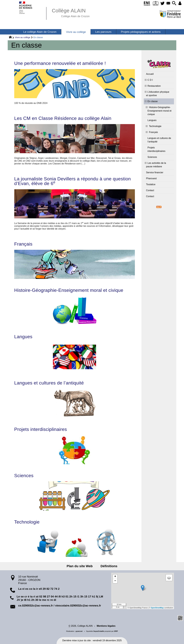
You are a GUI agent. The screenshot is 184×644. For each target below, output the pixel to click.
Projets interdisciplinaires (41, 429)
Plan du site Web (80, 566)
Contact (150, 190)
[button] (174, 3)
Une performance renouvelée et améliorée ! (60, 63)
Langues (23, 337)
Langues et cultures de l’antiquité (49, 383)
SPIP (116, 631)
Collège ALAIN (71, 12)
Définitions (109, 566)
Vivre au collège (23, 37)
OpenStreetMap (157, 608)
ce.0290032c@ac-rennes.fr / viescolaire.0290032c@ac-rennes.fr (60, 606)
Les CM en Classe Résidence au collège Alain (63, 118)
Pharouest (151, 178)
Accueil (150, 74)
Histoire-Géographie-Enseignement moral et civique (69, 290)
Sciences (24, 476)
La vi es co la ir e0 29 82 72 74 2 (39, 589)
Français (23, 244)
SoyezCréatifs (99, 631)
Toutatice (151, 184)
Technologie (27, 522)
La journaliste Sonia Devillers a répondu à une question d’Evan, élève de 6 (73, 181)
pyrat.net (79, 631)
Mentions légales (106, 626)
